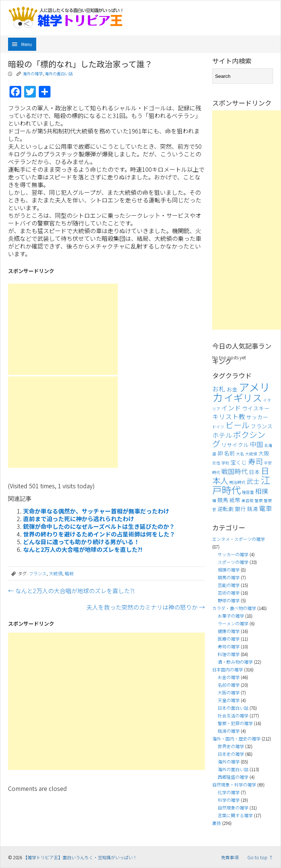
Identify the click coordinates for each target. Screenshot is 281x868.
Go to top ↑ (260, 857)
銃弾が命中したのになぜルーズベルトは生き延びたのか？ (99, 526)
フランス (38, 573)
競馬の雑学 (229, 577)
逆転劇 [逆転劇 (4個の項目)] (226, 509)
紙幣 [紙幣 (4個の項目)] (235, 500)
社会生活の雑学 (233, 715)
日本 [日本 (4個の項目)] (254, 472)
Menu (27, 44)
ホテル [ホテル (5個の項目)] (222, 435)
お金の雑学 (229, 677)
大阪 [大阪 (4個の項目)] (264, 453)
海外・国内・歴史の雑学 (236, 738)
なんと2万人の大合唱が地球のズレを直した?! (83, 549)
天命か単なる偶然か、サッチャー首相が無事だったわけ (96, 511)
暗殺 (69, 573)
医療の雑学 (229, 639)
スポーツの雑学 (233, 562)
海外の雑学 (33, 73)
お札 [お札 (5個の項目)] (219, 389)
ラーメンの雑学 (233, 623)
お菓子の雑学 (231, 616)
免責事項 (230, 857)
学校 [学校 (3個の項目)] (225, 463)
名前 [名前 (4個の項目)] (229, 453)
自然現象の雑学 (233, 808)
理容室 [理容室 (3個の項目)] (248, 492)
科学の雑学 (229, 800)
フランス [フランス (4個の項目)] (262, 426)
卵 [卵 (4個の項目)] (220, 453)
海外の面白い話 (59, 73)
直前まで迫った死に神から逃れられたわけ (79, 519)
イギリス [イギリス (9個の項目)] (243, 398)
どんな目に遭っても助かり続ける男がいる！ (81, 542)
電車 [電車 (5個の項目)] (266, 508)
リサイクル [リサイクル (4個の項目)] (235, 445)
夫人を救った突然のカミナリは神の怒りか (146, 607)
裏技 (217, 823)
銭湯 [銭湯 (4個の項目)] (252, 509)
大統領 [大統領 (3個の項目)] (251, 454)
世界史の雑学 (231, 746)
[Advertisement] (63, 329)
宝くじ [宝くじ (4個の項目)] (239, 462)
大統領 (56, 573)
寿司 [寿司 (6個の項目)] (255, 461)
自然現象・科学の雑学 (234, 784)
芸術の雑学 (229, 593)
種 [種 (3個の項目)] (214, 501)
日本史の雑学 (231, 754)
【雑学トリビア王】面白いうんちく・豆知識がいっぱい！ (80, 857)
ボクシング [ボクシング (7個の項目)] (239, 439)
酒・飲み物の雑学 (235, 662)
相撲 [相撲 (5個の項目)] (262, 491)
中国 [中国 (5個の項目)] (256, 444)
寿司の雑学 (229, 646)
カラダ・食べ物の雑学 (234, 608)
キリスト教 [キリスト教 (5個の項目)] (229, 416)
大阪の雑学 (229, 692)
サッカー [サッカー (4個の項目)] (257, 417)
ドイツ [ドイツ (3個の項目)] (218, 427)
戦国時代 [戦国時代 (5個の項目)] (235, 471)
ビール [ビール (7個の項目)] (237, 425)
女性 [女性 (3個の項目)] (216, 463)
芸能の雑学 (229, 585)
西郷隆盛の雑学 (233, 777)
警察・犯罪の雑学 (235, 723)
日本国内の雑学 (228, 669)
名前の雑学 (229, 685)
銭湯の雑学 (229, 731)
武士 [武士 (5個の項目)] (253, 481)
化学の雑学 (229, 792)
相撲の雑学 (229, 570)
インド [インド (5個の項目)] (231, 408)
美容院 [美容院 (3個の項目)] (248, 501)
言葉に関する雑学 (235, 815)
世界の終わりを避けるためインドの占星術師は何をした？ (99, 534)
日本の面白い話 (233, 708)
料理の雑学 (229, 654)
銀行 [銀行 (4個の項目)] (240, 509)
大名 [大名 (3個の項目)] (240, 454)
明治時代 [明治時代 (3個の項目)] (237, 482)
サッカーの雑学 (233, 554)
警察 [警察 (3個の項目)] (259, 501)
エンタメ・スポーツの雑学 (239, 539)
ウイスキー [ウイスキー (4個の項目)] (256, 408)
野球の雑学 (229, 600)
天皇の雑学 (229, 700)
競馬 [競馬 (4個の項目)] (223, 500)
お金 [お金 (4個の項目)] (232, 389)
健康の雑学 (229, 631)
